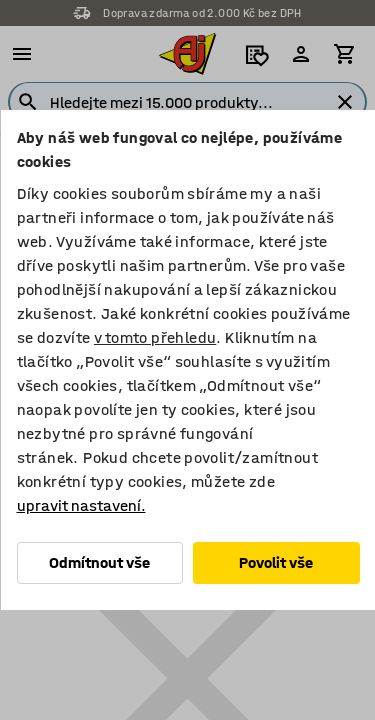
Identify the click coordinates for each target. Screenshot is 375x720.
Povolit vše (276, 562)
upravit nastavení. (80, 505)
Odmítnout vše (99, 562)
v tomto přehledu (154, 337)
